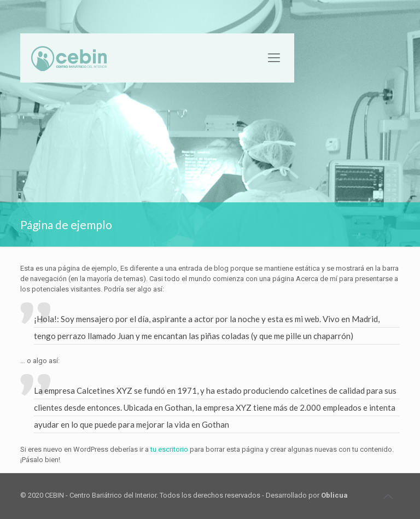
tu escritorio (169, 449)
